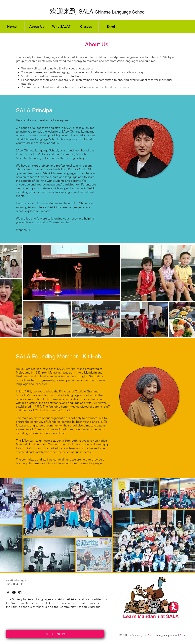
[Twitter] (14, 592)
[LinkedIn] (20, 592)
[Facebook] (8, 592)
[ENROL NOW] (55, 634)
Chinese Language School (98, 12)
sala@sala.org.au (17, 580)
